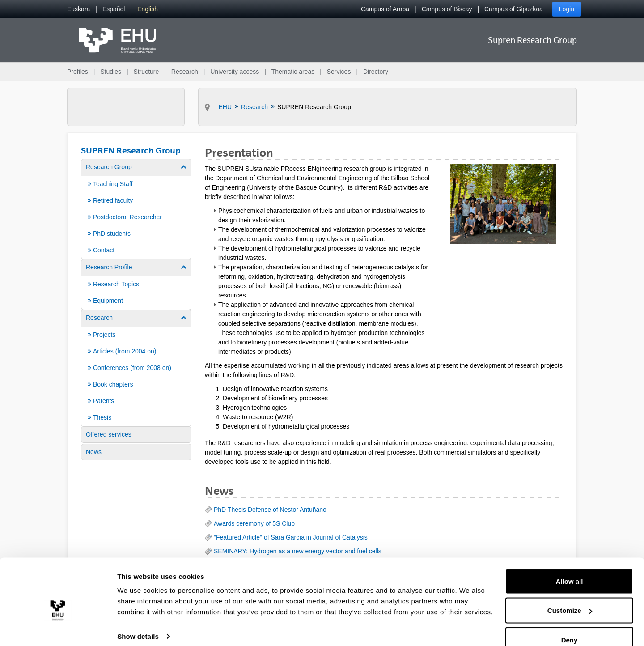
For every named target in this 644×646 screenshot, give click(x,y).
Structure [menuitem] (146, 72)
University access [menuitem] (235, 72)
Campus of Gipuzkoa (514, 9)
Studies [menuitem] (111, 72)
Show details (138, 618)
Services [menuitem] (339, 72)
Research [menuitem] (185, 72)
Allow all (570, 563)
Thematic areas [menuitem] (293, 72)
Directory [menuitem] (376, 72)
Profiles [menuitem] (78, 72)
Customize (570, 593)
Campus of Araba (385, 9)
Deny (570, 622)
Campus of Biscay (447, 9)
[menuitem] (78, 9)
